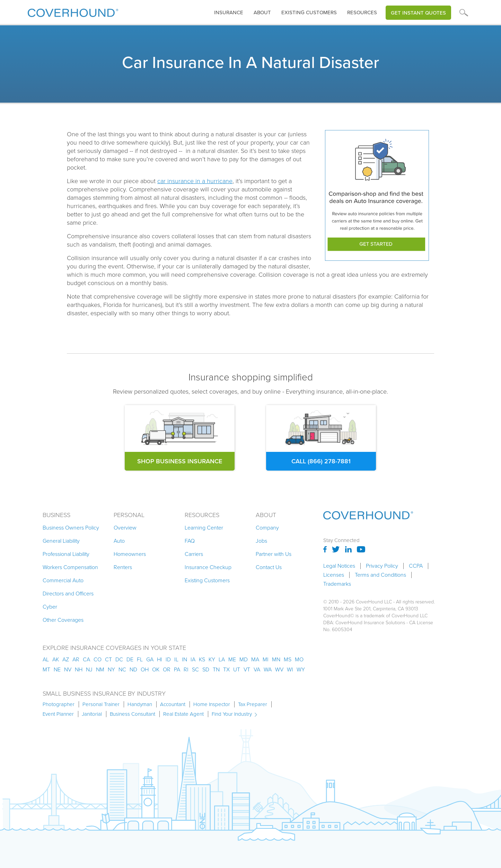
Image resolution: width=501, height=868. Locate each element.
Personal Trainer (101, 704)
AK (56, 659)
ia (193, 659)
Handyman (140, 704)
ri (186, 669)
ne (57, 669)
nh (79, 669)
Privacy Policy (382, 566)
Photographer (59, 704)
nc (122, 669)
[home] (73, 11)
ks (202, 659)
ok (156, 669)
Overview (125, 528)
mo (299, 659)
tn (216, 669)
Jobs (261, 541)
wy (301, 669)
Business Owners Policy (71, 528)
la (222, 659)
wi (290, 669)
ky (212, 659)
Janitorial (92, 714)
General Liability (61, 541)
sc (195, 669)
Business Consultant (133, 714)
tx (226, 669)
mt (46, 669)
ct (108, 659)
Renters (123, 567)
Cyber (50, 607)
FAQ (190, 541)
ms (288, 659)
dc (119, 659)
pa (177, 669)
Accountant (173, 704)
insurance (229, 12)
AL (46, 659)
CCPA (416, 566)
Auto (119, 541)
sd (206, 669)
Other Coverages (63, 620)
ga (150, 659)
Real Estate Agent (183, 714)
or (167, 669)
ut (237, 669)
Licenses (334, 575)
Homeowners (130, 554)
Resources (362, 12)
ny (111, 669)
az (66, 659)
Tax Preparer (253, 704)
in (184, 659)
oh (145, 669)
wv (279, 669)
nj (89, 669)
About (262, 12)
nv (68, 669)
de (130, 659)
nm (100, 669)
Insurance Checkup (208, 567)
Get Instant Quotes (418, 13)
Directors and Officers (68, 594)
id (168, 659)
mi (266, 659)
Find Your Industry (232, 714)
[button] (229, 13)
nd (133, 669)
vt (247, 669)
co (98, 659)
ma (255, 659)
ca (86, 659)
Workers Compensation (70, 567)
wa (268, 669)
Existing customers (309, 12)
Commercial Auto (63, 580)
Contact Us (269, 567)
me (232, 659)
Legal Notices (339, 566)
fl (140, 659)
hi (160, 659)
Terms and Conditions (380, 575)
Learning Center (204, 528)
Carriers (194, 554)
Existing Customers (207, 580)
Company (267, 528)
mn (276, 659)
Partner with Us (274, 554)
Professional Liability (66, 554)
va (257, 669)
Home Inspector (212, 704)
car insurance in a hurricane (195, 181)
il (176, 659)
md (244, 659)
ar (76, 659)
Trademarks (337, 584)
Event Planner (58, 714)
